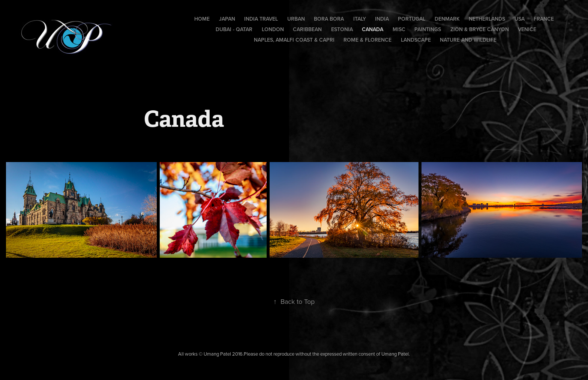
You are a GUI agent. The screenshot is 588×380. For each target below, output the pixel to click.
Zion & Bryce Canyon (480, 29)
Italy (360, 19)
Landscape (416, 40)
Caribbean (307, 29)
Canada (373, 29)
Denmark (447, 19)
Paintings (428, 29)
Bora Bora (329, 19)
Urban (296, 19)
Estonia (342, 29)
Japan (227, 19)
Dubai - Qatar (234, 29)
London (273, 29)
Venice (527, 29)
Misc (399, 29)
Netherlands (487, 19)
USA (520, 19)
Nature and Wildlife (468, 40)
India (382, 19)
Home (202, 19)
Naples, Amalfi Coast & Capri (294, 40)
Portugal (412, 19)
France (544, 19)
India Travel (261, 19)
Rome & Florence (367, 40)
